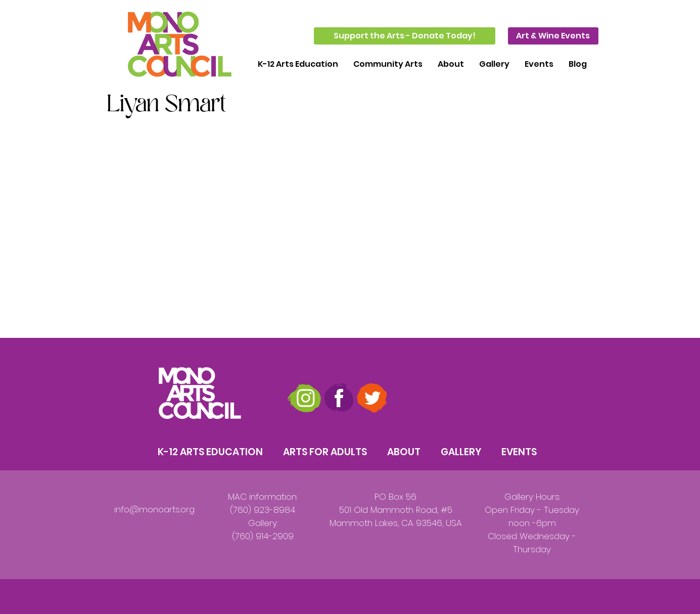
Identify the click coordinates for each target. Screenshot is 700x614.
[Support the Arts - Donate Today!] (405, 36)
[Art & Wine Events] (553, 36)
